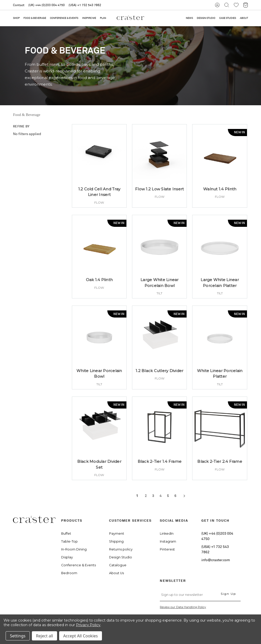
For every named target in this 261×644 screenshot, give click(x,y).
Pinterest (167, 549)
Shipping (116, 541)
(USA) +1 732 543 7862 (85, 5)
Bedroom (69, 573)
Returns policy (121, 549)
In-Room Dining (74, 549)
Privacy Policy (88, 625)
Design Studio (121, 557)
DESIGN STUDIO (206, 18)
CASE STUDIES (228, 18)
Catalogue (118, 565)
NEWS (189, 18)
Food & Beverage (35, 18)
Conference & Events (64, 18)
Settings (18, 636)
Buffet (66, 534)
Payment (117, 534)
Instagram (168, 541)
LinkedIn (167, 534)
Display (67, 557)
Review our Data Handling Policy (183, 607)
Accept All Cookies (81, 636)
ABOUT (244, 18)
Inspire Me (89, 18)
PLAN (103, 18)
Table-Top (69, 541)
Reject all (44, 636)
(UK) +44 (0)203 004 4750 (47, 5)
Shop (16, 18)
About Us (116, 573)
